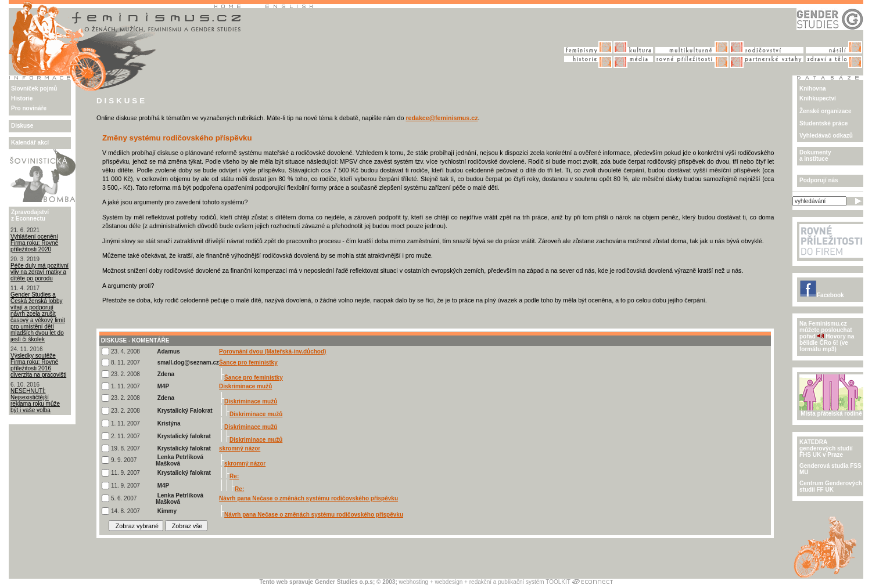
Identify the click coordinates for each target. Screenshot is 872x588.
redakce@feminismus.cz (442, 118)
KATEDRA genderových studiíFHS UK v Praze (826, 448)
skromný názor (240, 448)
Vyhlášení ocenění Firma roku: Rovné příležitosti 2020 (34, 243)
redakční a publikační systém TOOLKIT (520, 582)
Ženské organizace (825, 111)
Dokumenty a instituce (815, 156)
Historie (22, 98)
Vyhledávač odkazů (826, 136)
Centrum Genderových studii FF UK (831, 486)
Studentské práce (823, 123)
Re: (234, 476)
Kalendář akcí (30, 143)
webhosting (414, 582)
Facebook (822, 295)
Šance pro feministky (248, 362)
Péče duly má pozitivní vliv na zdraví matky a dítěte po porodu (40, 272)
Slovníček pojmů (34, 89)
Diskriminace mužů (245, 386)
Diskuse (22, 126)
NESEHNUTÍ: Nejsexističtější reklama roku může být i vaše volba (35, 401)
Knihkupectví (818, 98)
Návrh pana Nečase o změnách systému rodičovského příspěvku (308, 498)
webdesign (449, 582)
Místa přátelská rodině (831, 411)
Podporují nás (819, 180)
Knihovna (813, 89)
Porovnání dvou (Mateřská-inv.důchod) (272, 351)
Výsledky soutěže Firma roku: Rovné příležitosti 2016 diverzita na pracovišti (38, 365)
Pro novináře (29, 108)
